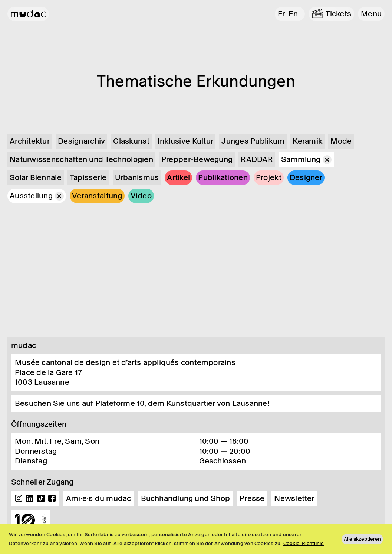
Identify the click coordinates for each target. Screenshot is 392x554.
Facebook (52, 498)
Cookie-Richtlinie (304, 543)
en (293, 14)
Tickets (339, 14)
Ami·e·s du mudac (99, 498)
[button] (371, 14)
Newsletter (294, 498)
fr (281, 14)
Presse (252, 498)
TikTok (41, 498)
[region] (196, 539)
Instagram (19, 498)
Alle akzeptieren (362, 539)
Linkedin (30, 498)
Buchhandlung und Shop (186, 498)
